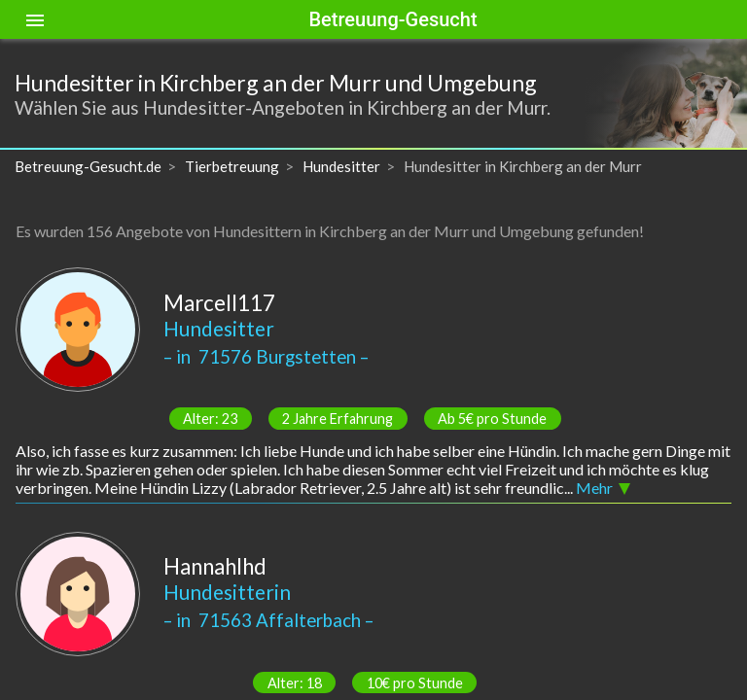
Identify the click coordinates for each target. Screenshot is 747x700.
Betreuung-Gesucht (392, 19)
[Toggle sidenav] (35, 19)
